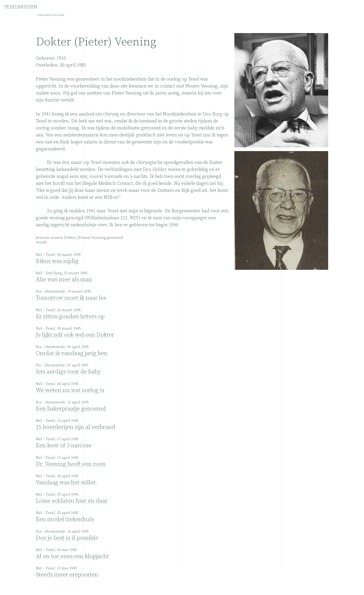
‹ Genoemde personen (50, 15)
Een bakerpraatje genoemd (71, 409)
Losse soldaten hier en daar (72, 501)
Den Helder (155, 170)
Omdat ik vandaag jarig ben (72, 353)
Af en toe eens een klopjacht (72, 556)
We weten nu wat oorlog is (70, 390)
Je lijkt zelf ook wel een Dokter (75, 335)
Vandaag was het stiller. (66, 482)
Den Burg (212, 114)
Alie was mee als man (64, 279)
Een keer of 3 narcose (64, 445)
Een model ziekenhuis (65, 519)
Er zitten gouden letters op (70, 316)
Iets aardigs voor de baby (68, 372)
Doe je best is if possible (67, 538)
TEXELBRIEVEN (21, 7)
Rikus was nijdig (57, 261)
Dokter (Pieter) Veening (96, 42)
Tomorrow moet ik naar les (71, 298)
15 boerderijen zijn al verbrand (76, 427)
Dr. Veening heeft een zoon (71, 464)
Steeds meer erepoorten (67, 575)
